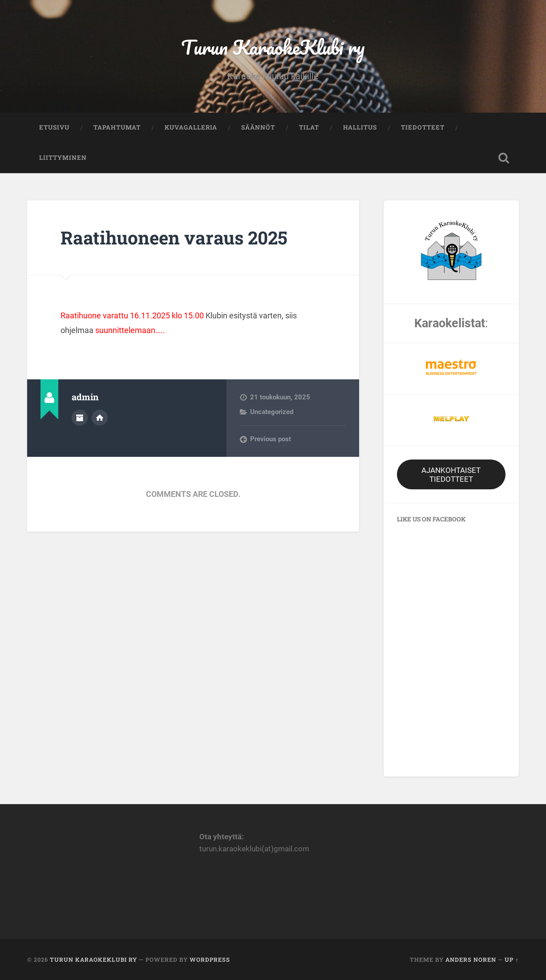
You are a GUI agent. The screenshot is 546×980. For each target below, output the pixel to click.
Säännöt (258, 127)
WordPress (210, 960)
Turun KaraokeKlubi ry (273, 47)
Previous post (271, 439)
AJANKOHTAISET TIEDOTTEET (451, 475)
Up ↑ (512, 960)
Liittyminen (63, 158)
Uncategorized (272, 412)
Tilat (309, 127)
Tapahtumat (117, 127)
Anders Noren (471, 960)
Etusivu (54, 127)
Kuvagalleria (191, 127)
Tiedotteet (423, 127)
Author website (100, 418)
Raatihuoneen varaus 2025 (174, 238)
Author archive (80, 418)
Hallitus (360, 127)
